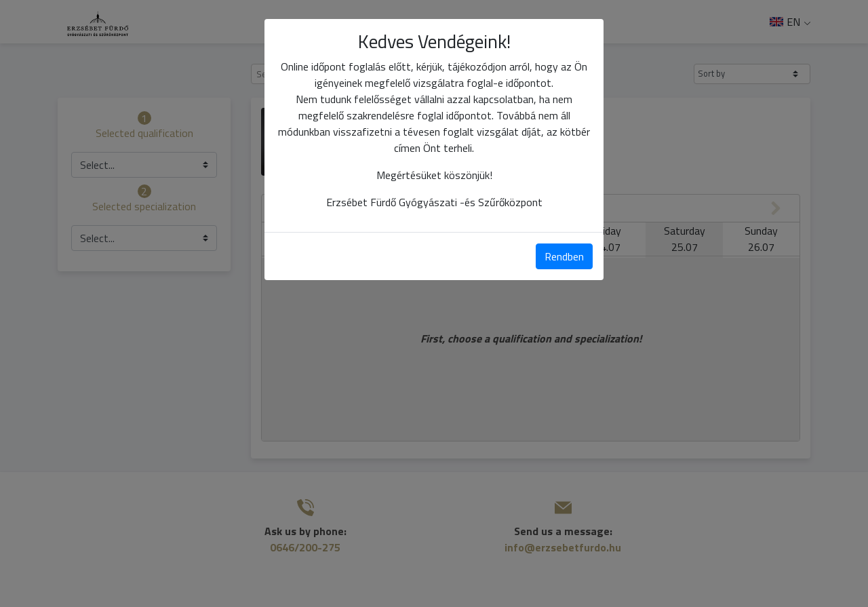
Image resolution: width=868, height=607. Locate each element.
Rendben (564, 256)
